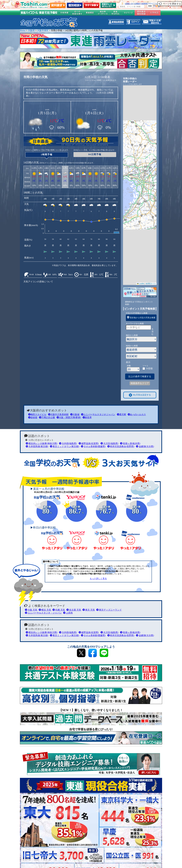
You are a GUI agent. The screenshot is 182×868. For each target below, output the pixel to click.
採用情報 (144, 4)
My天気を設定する (140, 395)
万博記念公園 (47, 417)
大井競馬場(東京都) (37, 446)
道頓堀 (33, 417)
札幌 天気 (59, 610)
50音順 (149, 368)
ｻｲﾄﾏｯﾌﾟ (151, 4)
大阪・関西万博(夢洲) (69, 417)
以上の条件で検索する (140, 376)
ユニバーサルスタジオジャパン (98, 414)
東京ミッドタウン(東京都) (65, 446)
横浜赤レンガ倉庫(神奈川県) (42, 443)
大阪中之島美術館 (58, 414)
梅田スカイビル (37, 414)
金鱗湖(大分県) (145, 446)
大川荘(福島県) (109, 443)
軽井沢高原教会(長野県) (121, 446)
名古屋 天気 (74, 610)
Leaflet (141, 284)
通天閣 (121, 414)
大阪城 (75, 414)
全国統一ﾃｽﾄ (129, 4)
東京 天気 (89, 610)
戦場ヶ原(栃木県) (130, 443)
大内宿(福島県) (68, 443)
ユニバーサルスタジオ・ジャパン (43, 613)
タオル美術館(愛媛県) (93, 446)
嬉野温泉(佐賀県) (89, 443)
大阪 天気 (31, 610)
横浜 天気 (45, 610)
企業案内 (137, 4)
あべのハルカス (137, 414)
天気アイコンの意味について (38, 282)
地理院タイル (151, 284)
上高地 (68, 613)
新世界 (87, 417)
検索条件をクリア (140, 383)
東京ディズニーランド (109, 610)
